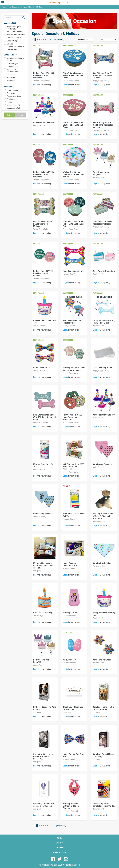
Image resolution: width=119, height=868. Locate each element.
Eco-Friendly (12, 99)
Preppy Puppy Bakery (41, 81)
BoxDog (10, 44)
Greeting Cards (13, 67)
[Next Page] (53, 40)
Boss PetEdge (12, 41)
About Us (60, 848)
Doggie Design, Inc (99, 521)
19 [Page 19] (50, 40)
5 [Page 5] (44, 40)
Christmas (11, 75)
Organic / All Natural (15, 96)
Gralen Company (99, 467)
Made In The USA (14, 105)
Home (4, 7)
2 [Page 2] (37, 40)
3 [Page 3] (39, 40)
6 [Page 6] (46, 40)
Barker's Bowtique (14, 38)
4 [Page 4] (41, 40)
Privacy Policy (60, 852)
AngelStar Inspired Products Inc (14, 28)
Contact (59, 843)
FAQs (59, 838)
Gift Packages (12, 64)
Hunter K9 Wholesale (71, 811)
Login (36, 85)
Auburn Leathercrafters (16, 35)
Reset (20, 115)
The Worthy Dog (99, 566)
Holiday (10, 102)
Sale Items (11, 93)
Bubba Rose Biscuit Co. (16, 47)
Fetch (9, 115)
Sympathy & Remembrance (13, 71)
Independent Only (14, 108)
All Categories (15, 7)
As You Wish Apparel (15, 32)
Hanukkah (11, 78)
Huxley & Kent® (39, 126)
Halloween (11, 81)
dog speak (37, 571)
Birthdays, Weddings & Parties (16, 60)
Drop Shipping (12, 90)
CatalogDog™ (12, 50)
